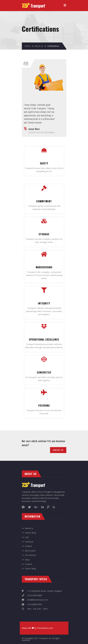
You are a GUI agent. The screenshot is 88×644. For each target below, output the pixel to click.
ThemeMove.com (45, 628)
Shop (27, 560)
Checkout (29, 542)
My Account (30, 551)
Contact (28, 546)
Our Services (31, 555)
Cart (27, 537)
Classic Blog (30, 533)
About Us (39, 46)
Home (27, 46)
